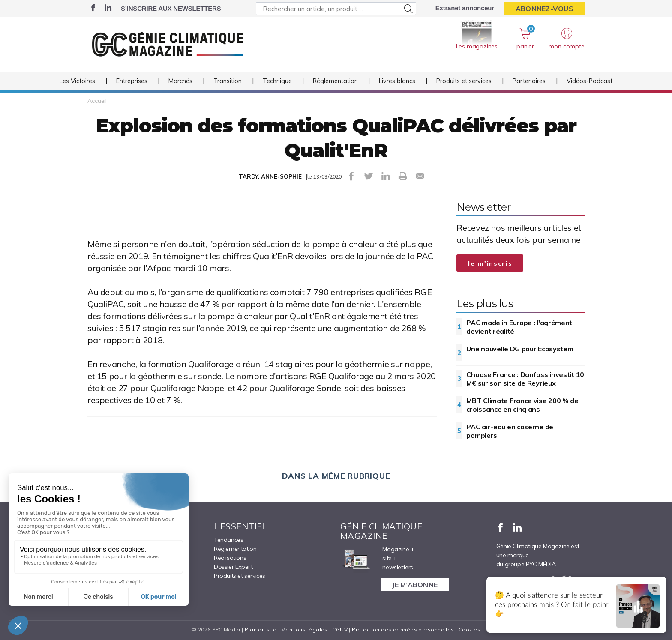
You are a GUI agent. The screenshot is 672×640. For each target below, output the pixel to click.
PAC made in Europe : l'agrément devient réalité (519, 327)
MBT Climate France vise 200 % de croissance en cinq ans (522, 405)
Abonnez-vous (544, 9)
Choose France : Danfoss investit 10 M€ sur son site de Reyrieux (525, 379)
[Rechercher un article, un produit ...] (336, 9)
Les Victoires (77, 81)
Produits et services (464, 81)
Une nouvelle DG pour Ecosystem (520, 349)
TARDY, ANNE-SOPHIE (270, 176)
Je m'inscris (490, 263)
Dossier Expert (233, 567)
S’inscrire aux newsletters (171, 8)
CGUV (340, 630)
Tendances (228, 540)
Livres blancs (397, 81)
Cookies (469, 630)
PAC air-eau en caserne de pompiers (510, 431)
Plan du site (261, 630)
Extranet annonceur (465, 8)
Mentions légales (304, 630)
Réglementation (335, 81)
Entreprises (132, 81)
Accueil (97, 101)
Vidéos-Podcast (589, 81)
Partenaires (529, 81)
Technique (277, 81)
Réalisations (230, 558)
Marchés (180, 81)
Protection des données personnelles (403, 630)
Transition (228, 81)
